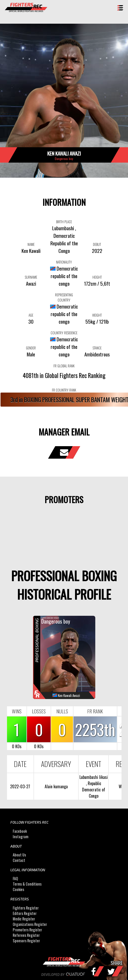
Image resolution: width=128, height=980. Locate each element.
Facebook (20, 831)
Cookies (18, 889)
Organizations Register (30, 924)
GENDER (31, 348)
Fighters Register (26, 908)
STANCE (97, 348)
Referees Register (26, 935)
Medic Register (24, 919)
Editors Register (25, 913)
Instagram (21, 837)
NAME (31, 244)
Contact (19, 860)
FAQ (15, 878)
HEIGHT (97, 277)
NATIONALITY (64, 262)
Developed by (64, 975)
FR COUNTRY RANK (64, 390)
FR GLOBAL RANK (64, 366)
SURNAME (31, 277)
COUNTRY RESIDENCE (64, 333)
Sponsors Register (26, 941)
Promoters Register (27, 930)
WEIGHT (97, 315)
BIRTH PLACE (64, 222)
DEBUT (97, 244)
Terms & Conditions (27, 884)
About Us (19, 855)
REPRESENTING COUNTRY (64, 297)
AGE (31, 315)
